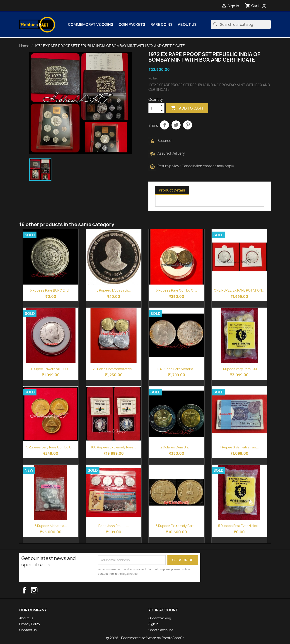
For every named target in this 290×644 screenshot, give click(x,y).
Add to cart (187, 108)
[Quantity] (154, 108)
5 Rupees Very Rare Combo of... (51, 447)
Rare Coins (162, 24)
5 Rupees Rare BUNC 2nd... (51, 290)
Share (164, 125)
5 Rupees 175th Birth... (114, 290)
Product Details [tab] (172, 190)
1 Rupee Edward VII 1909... (51, 369)
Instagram (39, 590)
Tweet (176, 125)
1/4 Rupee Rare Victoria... (176, 369)
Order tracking (160, 618)
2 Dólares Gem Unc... (176, 447)
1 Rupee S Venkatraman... (239, 447)
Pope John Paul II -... (114, 526)
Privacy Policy (30, 624)
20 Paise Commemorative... (114, 369)
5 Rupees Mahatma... (51, 526)
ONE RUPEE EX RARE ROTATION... (239, 290)
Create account (161, 630)
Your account (163, 610)
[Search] (241, 24)
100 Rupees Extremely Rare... (114, 447)
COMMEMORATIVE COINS (91, 24)
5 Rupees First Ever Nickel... (239, 526)
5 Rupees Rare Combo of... (176, 290)
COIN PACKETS (132, 24)
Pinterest (188, 125)
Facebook (28, 590)
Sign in (153, 624)
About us (187, 24)
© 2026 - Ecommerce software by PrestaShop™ (145, 638)
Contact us (28, 630)
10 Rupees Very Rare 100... (239, 369)
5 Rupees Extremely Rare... (176, 526)
